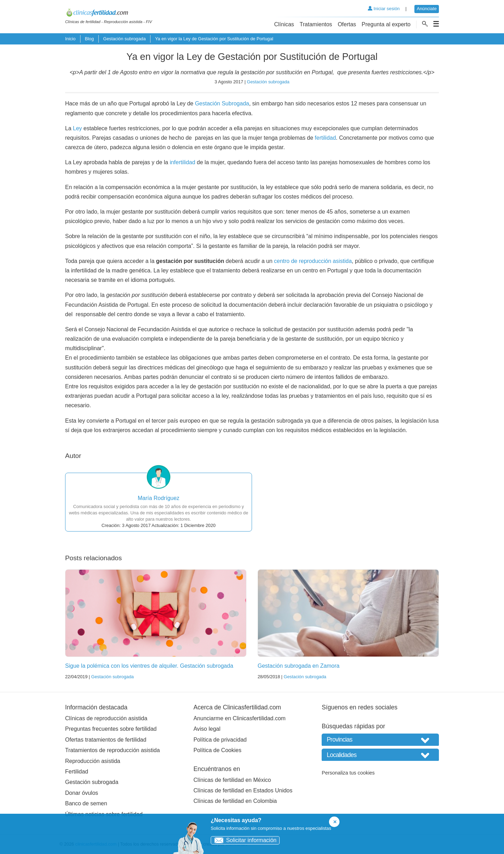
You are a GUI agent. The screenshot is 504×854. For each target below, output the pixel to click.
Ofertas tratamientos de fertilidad (106, 740)
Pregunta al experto (386, 24)
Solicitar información (244, 840)
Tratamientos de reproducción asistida (113, 750)
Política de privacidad (220, 740)
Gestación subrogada (125, 39)
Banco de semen (86, 803)
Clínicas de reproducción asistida (106, 718)
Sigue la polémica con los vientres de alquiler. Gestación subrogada (149, 666)
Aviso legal (207, 729)
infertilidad (183, 162)
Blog (89, 39)
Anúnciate (427, 9)
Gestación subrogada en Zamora (299, 666)
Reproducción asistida (93, 761)
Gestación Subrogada (222, 103)
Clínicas (284, 24)
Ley (77, 128)
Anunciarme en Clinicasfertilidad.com (240, 718)
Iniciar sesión (384, 9)
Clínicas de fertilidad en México (232, 780)
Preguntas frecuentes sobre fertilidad (111, 729)
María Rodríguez (158, 498)
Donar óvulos (82, 793)
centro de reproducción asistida (313, 261)
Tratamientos (316, 24)
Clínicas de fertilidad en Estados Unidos (243, 790)
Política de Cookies (218, 750)
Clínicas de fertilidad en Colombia (235, 801)
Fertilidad (77, 772)
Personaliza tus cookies (348, 773)
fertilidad (325, 138)
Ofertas (347, 24)
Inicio (70, 39)
